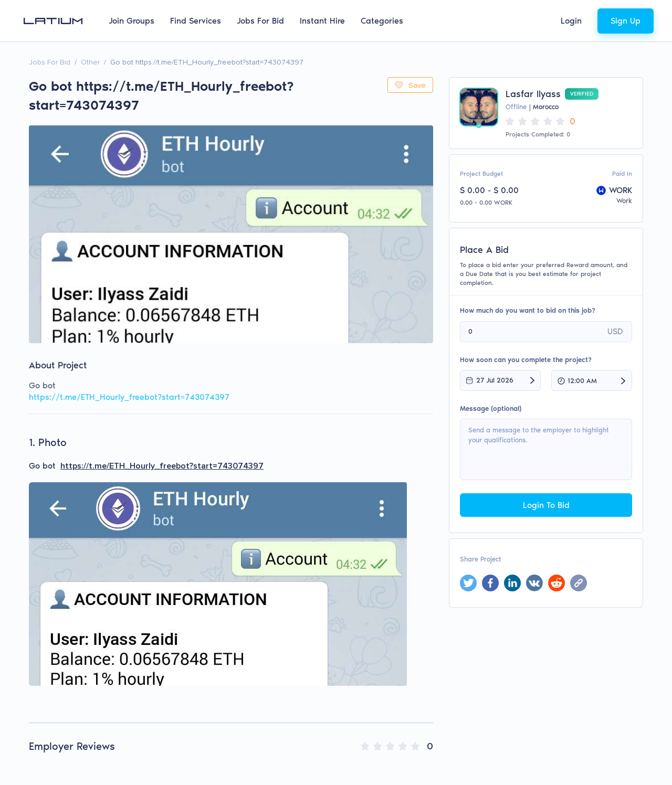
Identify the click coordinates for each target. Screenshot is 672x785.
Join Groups (132, 21)
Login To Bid (546, 505)
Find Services (196, 21)
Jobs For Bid (260, 21)
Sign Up (626, 21)
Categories (382, 21)
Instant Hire (322, 21)
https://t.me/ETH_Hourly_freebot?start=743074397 (129, 397)
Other (90, 62)
